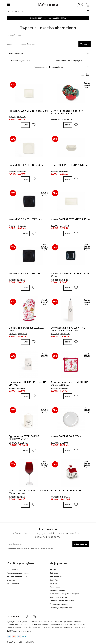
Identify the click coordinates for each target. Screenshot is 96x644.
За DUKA (53, 569)
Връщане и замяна (57, 590)
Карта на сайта (13, 583)
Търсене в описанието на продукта (68, 61)
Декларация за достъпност (61, 608)
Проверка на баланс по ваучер (62, 601)
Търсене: (11, 44)
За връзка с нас (56, 576)
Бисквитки (11, 580)
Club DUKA (54, 580)
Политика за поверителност (18, 573)
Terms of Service (46, 549)
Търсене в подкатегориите (22, 61)
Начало (10, 35)
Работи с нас (55, 587)
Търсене (18, 35)
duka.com (29, 642)
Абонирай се (81, 544)
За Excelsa (54, 573)
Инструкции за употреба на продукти (64, 594)
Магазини (54, 583)
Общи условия (13, 569)
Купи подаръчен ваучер (59, 597)
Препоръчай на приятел (59, 604)
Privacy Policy (36, 549)
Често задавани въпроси (17, 576)
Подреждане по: (40, 67)
